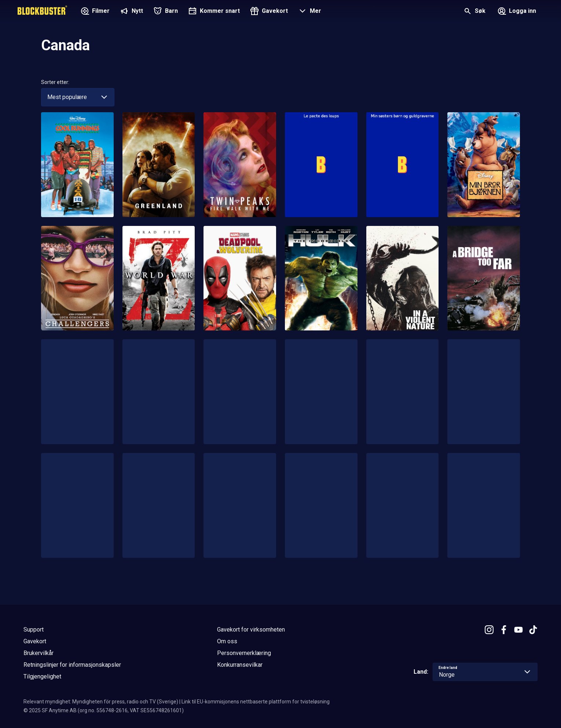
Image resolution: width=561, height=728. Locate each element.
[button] (309, 12)
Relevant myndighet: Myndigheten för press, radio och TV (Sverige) (101, 702)
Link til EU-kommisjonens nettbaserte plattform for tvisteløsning (256, 702)
